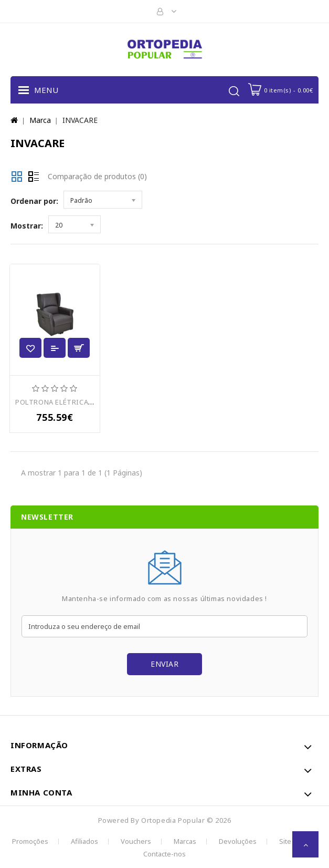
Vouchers (136, 841)
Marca (40, 120)
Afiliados (84, 841)
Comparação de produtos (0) (97, 176)
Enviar (164, 664)
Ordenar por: (34, 201)
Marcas (185, 841)
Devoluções (238, 841)
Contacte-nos (164, 854)
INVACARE (80, 120)
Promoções (30, 841)
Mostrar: (27, 226)
